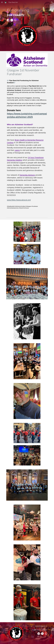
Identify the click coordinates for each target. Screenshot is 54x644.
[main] (27, 12)
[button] (2, 2)
